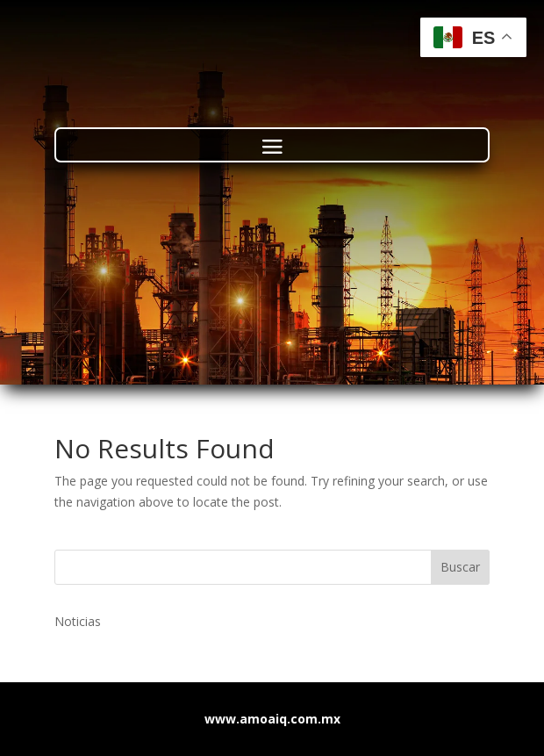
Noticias (78, 621)
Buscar (460, 567)
